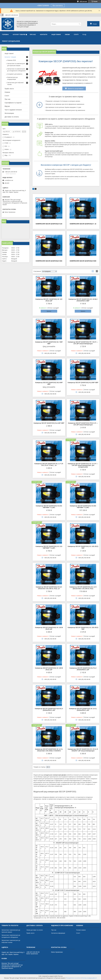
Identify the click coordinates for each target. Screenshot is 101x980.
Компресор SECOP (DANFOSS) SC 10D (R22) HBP (83, 547)
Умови (67, 34)
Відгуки (7, 106)
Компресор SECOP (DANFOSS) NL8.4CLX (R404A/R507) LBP (49, 709)
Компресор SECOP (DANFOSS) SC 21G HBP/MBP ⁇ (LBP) (49, 547)
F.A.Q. (84, 34)
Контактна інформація (58, 933)
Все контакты (58, 6)
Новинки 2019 (11, 60)
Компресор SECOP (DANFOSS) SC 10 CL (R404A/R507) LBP (83, 709)
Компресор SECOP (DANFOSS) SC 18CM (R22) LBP (49, 669)
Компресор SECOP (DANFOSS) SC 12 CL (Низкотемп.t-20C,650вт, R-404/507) (49, 750)
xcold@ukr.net (9, 180)
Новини (7, 92)
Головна (5, 34)
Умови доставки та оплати (35, 930)
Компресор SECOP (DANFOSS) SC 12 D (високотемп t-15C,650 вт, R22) (83, 588)
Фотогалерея (9, 113)
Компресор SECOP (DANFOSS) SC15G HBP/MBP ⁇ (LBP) (49, 507)
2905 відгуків (83, 1)
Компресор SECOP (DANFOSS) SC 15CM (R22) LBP (49, 628)
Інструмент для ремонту (15, 74)
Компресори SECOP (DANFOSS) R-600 (83, 261)
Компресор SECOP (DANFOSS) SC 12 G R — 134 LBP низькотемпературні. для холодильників (83, 465)
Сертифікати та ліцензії (13, 103)
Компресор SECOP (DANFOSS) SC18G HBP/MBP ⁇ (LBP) (83, 507)
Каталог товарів (19, 34)
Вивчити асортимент (74, 88)
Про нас (33, 34)
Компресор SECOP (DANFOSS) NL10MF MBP (83, 383)
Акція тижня (56, 34)
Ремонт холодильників (11, 41)
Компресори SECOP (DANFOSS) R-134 (49, 224)
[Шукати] (80, 24)
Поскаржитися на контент (73, 978)
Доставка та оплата (12, 117)
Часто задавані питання (13, 110)
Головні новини (81, 930)
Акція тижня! (9, 53)
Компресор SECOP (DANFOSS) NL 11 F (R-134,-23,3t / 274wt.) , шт (49, 464)
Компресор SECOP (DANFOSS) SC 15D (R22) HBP (83, 628)
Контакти (44, 34)
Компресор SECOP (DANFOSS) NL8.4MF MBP (49, 383)
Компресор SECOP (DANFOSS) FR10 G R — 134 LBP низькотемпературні (83, 424)
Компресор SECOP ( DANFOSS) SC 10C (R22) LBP (49, 300)
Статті (76, 34)
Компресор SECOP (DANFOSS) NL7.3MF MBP (49, 343)
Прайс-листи (9, 89)
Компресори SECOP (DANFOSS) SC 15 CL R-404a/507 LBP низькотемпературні (83, 750)
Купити (49, 311)
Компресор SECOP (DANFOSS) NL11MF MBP (49, 423)
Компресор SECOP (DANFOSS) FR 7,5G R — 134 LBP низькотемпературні (83, 343)
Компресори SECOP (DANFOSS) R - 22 (83, 224)
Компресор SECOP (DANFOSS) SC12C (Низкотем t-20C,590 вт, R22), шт (49, 588)
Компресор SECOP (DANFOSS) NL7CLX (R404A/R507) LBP (83, 669)
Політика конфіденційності (89, 978)
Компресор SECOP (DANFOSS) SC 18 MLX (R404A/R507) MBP (83, 300)
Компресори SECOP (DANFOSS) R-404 (49, 261)
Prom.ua (60, 976)
